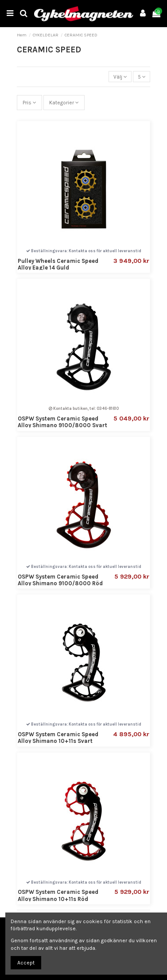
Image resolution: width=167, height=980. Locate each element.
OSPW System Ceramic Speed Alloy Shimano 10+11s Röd (58, 895)
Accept (26, 963)
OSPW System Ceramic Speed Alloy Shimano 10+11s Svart (58, 738)
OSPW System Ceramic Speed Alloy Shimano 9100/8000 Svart (62, 422)
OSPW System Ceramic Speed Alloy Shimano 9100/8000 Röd (60, 580)
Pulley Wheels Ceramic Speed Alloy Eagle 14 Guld (58, 264)
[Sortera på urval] (120, 77)
